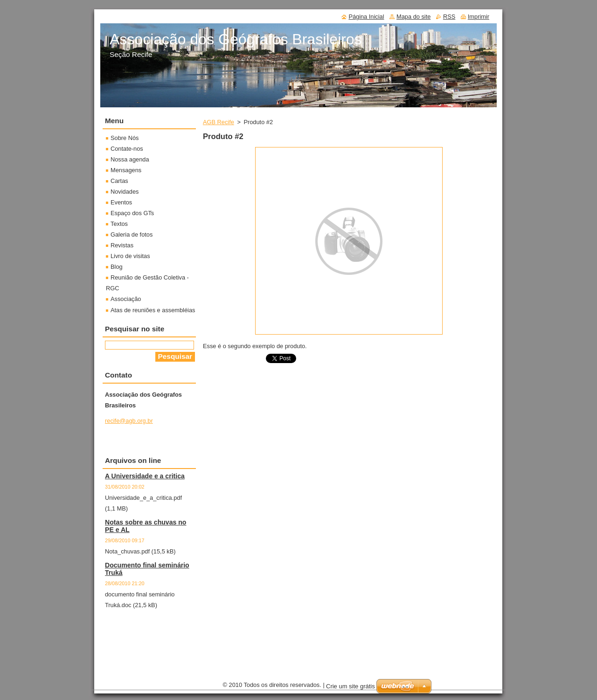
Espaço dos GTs (132, 213)
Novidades (125, 192)
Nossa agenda (130, 159)
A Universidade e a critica (145, 476)
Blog (117, 267)
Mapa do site (413, 17)
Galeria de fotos (132, 234)
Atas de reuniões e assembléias (153, 310)
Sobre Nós (125, 138)
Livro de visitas (130, 256)
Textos (119, 224)
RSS (449, 17)
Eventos (121, 202)
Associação (126, 299)
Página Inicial (366, 17)
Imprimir (479, 17)
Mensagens (126, 170)
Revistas (122, 245)
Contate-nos (127, 149)
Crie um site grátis (351, 686)
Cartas (119, 181)
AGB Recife (219, 122)
